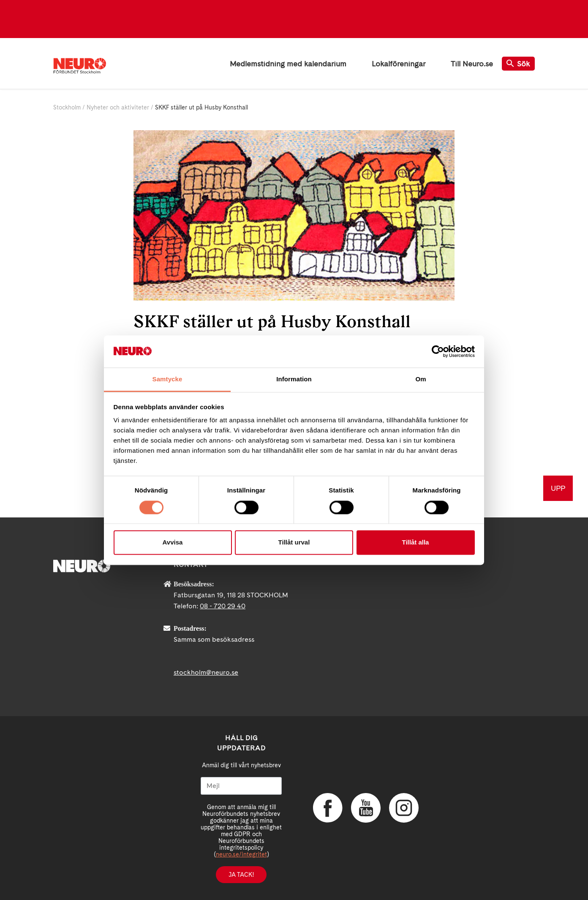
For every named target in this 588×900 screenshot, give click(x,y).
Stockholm (67, 107)
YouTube (366, 808)
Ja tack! (241, 875)
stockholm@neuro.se (206, 672)
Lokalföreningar (399, 64)
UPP (558, 488)
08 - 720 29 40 (223, 606)
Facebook (328, 808)
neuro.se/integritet (241, 854)
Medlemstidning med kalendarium (288, 64)
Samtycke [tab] (167, 379)
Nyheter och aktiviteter (118, 107)
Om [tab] (421, 379)
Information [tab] (294, 379)
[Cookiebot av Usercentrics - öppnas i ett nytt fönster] (438, 351)
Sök (518, 64)
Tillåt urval (294, 543)
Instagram (404, 808)
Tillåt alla (416, 543)
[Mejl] (241, 786)
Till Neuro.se (472, 64)
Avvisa (173, 543)
